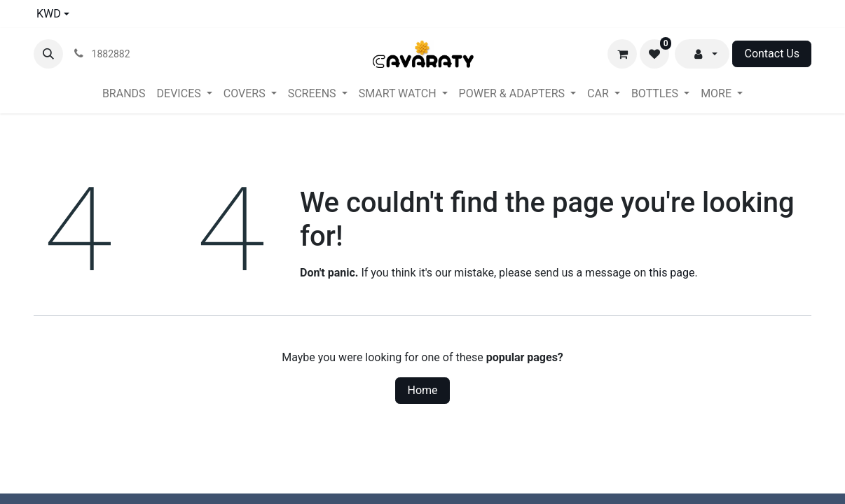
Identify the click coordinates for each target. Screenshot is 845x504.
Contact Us (772, 54)
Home (422, 390)
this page (672, 273)
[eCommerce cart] (622, 54)
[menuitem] (124, 94)
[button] (48, 54)
